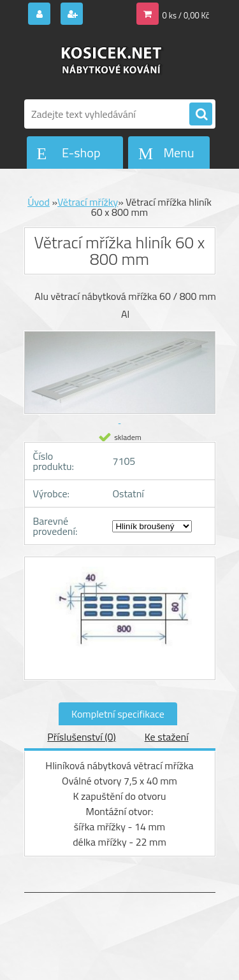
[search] (201, 115)
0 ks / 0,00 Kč (186, 15)
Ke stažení (167, 737)
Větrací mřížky (88, 202)
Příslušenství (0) (81, 737)
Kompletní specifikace (118, 714)
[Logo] (112, 62)
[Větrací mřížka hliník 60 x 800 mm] (120, 618)
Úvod (39, 202)
